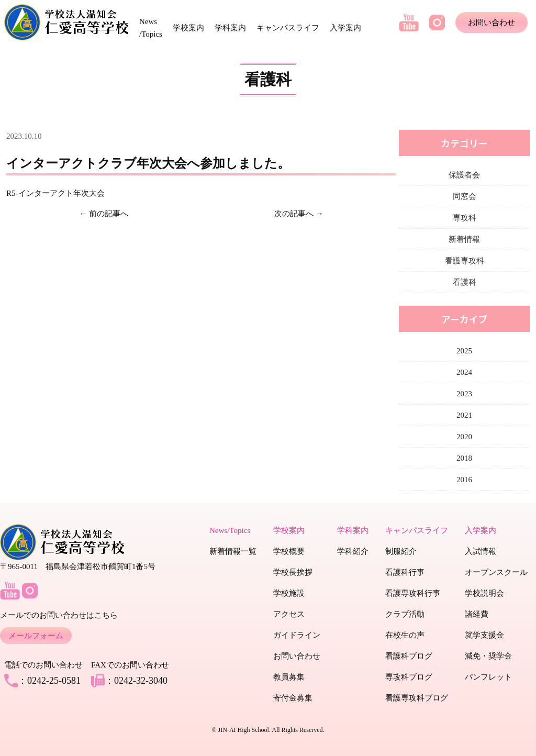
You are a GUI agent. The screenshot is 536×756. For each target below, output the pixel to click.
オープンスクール (496, 572)
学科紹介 (353, 551)
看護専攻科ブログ (417, 698)
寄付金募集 (293, 698)
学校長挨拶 (293, 572)
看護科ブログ (409, 656)
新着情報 (464, 239)
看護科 (465, 282)
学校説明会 (484, 593)
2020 (464, 437)
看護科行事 (405, 572)
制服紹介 (401, 551)
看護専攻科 (465, 261)
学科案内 (230, 28)
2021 (464, 415)
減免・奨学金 (488, 656)
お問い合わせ (492, 23)
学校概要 (289, 551)
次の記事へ (294, 214)
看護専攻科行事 (413, 593)
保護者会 (464, 175)
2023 (464, 394)
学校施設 (289, 593)
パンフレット (488, 677)
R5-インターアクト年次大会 (55, 193)
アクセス (289, 614)
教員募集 (289, 677)
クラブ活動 (405, 614)
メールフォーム (36, 636)
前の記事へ (109, 214)
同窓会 (465, 196)
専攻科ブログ (409, 677)
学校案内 (188, 28)
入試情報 (481, 551)
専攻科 (465, 218)
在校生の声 (405, 635)
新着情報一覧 (233, 551)
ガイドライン (297, 635)
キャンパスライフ (288, 28)
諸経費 (477, 614)
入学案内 (345, 28)
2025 (464, 351)
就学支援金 (484, 635)
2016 (464, 480)
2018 (464, 458)
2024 (464, 372)
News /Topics (151, 28)
